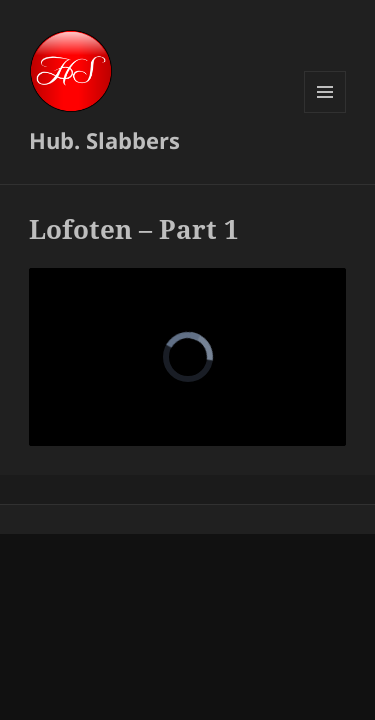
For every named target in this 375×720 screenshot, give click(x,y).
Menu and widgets (325, 112)
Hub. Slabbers (104, 140)
